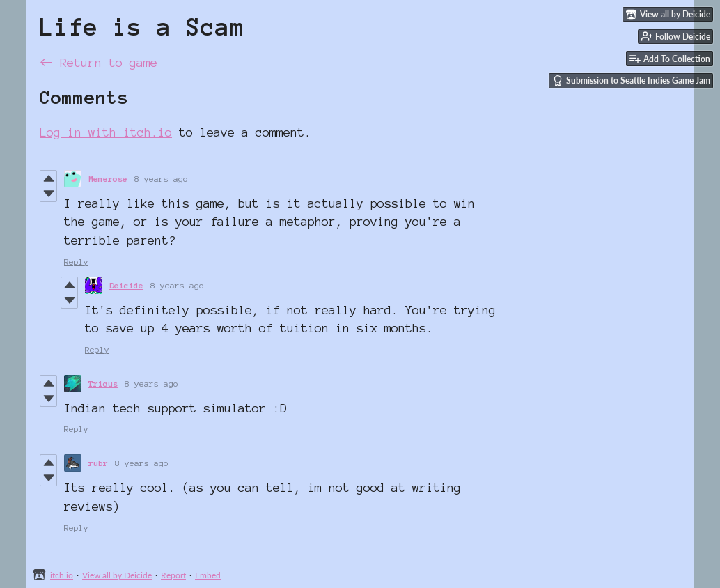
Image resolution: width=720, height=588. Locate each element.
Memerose (108, 179)
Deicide (126, 285)
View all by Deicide (117, 575)
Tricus (103, 384)
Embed (208, 575)
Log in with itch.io (106, 132)
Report (173, 575)
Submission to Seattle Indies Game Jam (631, 81)
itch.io (62, 575)
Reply (76, 262)
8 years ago (161, 179)
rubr (98, 463)
